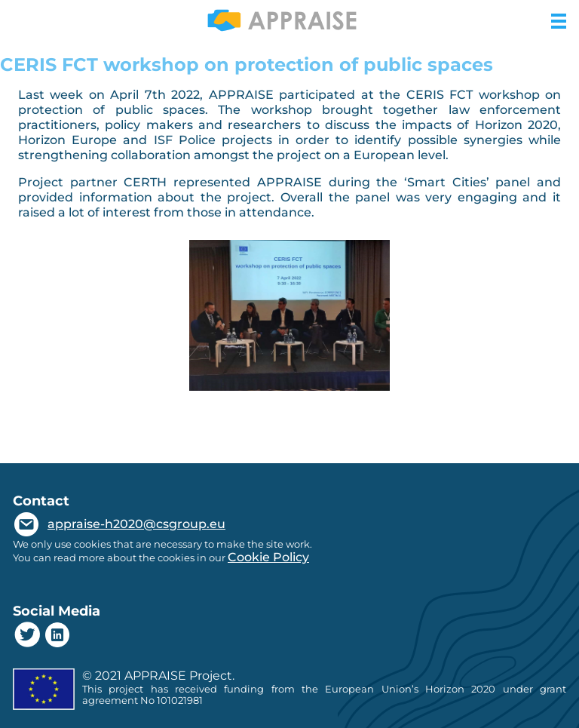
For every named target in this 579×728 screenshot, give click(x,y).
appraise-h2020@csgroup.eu (136, 524)
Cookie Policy (268, 557)
